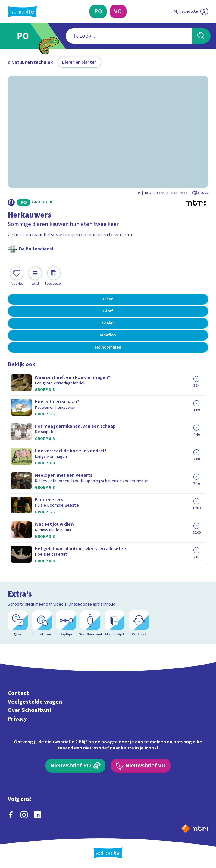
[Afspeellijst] (114, 623)
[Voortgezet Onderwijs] (118, 11)
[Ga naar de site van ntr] (201, 828)
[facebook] (11, 815)
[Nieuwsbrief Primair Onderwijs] (75, 766)
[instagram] (24, 815)
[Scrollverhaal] (90, 623)
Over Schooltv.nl (29, 710)
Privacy (17, 719)
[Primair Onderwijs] (98, 11)
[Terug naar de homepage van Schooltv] (22, 12)
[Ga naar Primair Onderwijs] (26, 36)
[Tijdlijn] (66, 623)
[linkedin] (37, 815)
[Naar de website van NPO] (186, 829)
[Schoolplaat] (42, 623)
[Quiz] (18, 623)
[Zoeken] (201, 36)
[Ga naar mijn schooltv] (191, 11)
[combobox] (129, 36)
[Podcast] (139, 623)
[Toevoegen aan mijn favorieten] (17, 276)
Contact (18, 693)
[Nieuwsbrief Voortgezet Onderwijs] (141, 766)
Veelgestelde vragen (35, 702)
